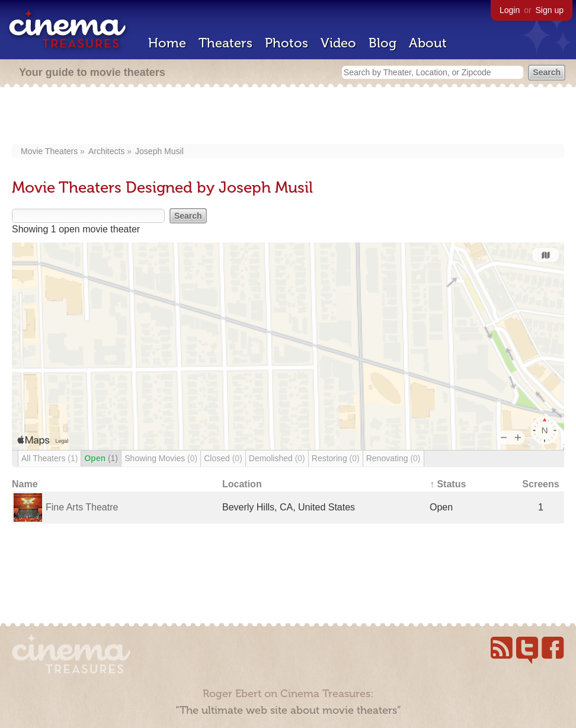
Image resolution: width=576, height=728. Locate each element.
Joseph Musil (159, 151)
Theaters (225, 43)
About (428, 43)
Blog (383, 43)
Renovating (393, 458)
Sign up (550, 10)
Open (101, 458)
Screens (540, 484)
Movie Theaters (49, 151)
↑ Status (448, 484)
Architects (106, 151)
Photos (287, 43)
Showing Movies (161, 458)
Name (25, 484)
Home (167, 43)
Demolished (277, 458)
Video (338, 43)
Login (510, 10)
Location (242, 484)
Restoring (336, 458)
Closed (223, 458)
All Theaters (49, 458)
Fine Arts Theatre (82, 507)
